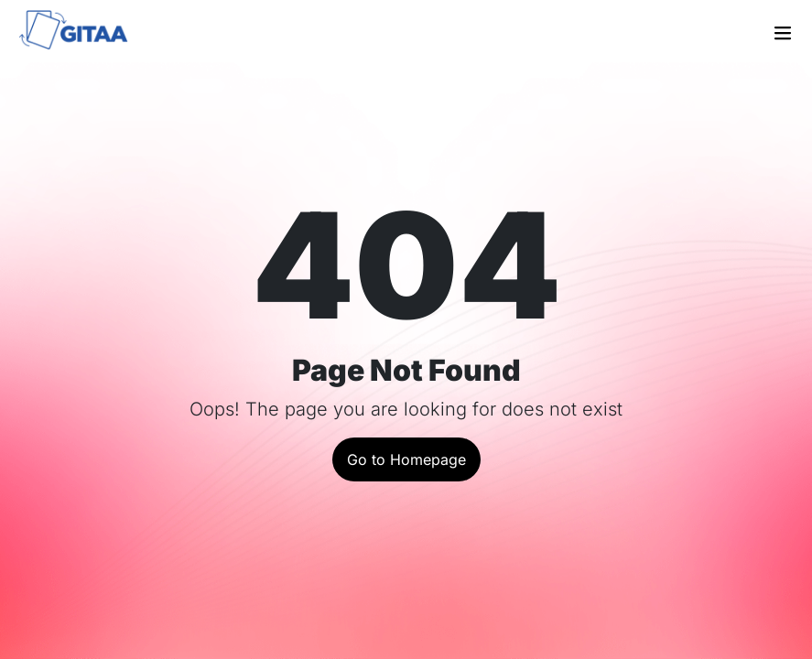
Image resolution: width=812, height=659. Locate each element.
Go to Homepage (406, 459)
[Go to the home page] (84, 32)
